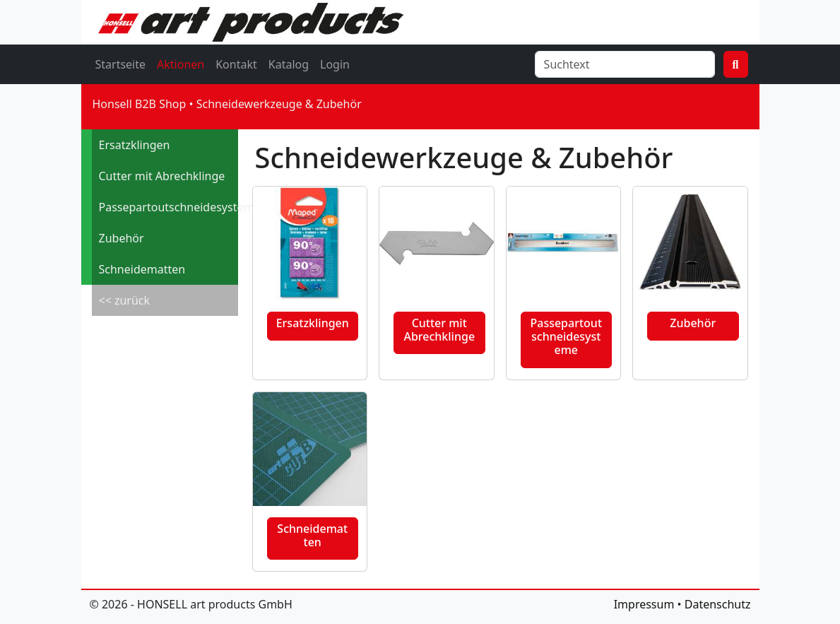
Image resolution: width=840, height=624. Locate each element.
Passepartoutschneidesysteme (168, 207)
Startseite (121, 64)
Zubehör (122, 238)
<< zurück (125, 300)
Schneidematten (142, 269)
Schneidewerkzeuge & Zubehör (279, 104)
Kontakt (236, 64)
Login (335, 64)
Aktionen (181, 64)
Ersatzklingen (135, 145)
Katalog (289, 64)
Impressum (644, 604)
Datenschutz (718, 604)
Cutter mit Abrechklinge (162, 176)
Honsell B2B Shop (140, 104)
